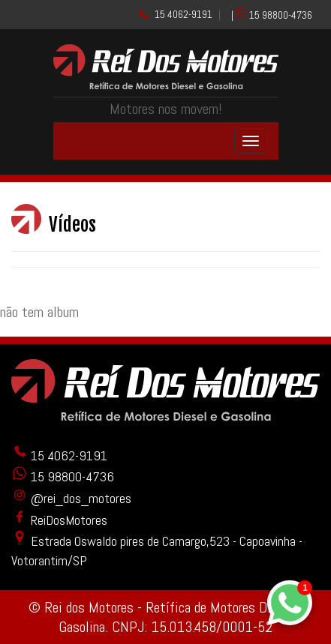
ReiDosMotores (59, 520)
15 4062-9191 (184, 14)
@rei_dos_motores (71, 498)
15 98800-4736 (281, 15)
